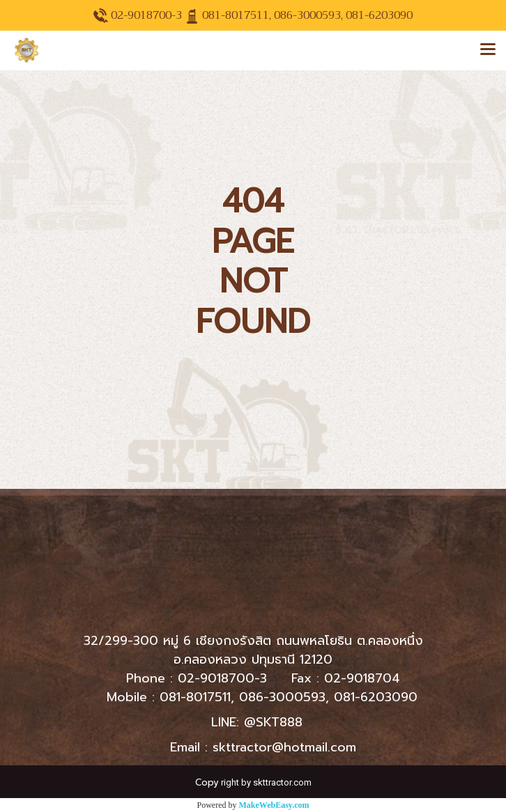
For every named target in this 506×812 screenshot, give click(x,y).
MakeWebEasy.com (274, 805)
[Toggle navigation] (488, 50)
